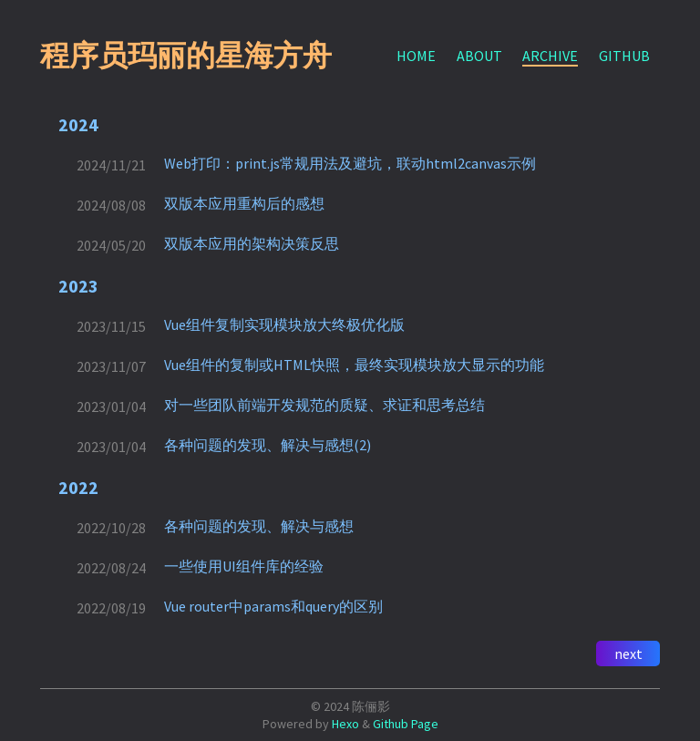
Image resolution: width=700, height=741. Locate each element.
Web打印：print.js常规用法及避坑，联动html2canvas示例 (350, 163)
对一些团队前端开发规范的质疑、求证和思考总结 (324, 405)
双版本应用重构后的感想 (244, 203)
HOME (416, 56)
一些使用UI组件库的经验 (244, 566)
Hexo (345, 724)
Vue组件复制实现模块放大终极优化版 (284, 324)
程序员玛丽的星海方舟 (186, 56)
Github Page (406, 724)
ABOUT (479, 56)
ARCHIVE (550, 56)
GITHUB (624, 56)
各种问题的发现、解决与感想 (259, 526)
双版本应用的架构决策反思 (252, 243)
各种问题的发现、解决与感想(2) (268, 445)
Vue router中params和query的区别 (273, 606)
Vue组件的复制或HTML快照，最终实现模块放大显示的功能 (354, 365)
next (628, 654)
